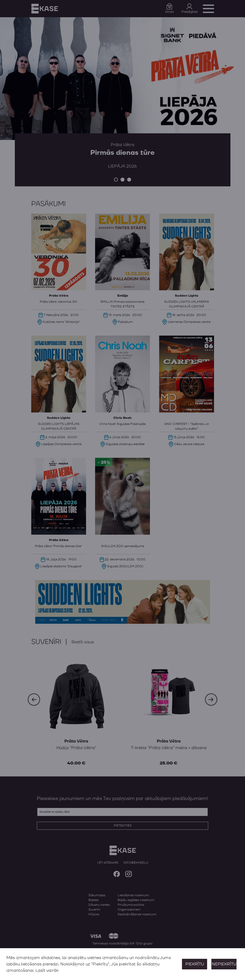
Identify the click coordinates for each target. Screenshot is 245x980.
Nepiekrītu (224, 964)
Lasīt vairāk (47, 970)
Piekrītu (195, 964)
